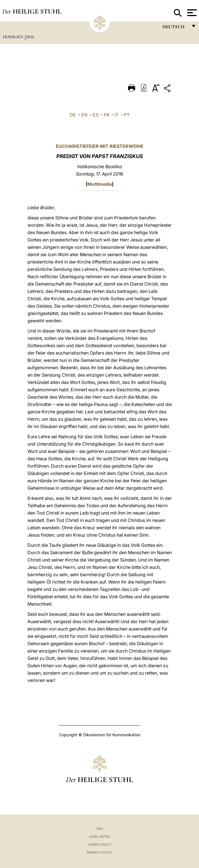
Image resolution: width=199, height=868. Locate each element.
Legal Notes (99, 837)
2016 (30, 37)
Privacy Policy (99, 852)
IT (117, 115)
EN (84, 115)
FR (107, 115)
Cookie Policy (99, 845)
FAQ (100, 829)
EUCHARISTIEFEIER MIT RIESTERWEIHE (100, 146)
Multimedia (100, 184)
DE (73, 115)
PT (127, 115)
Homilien (14, 37)
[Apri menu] (191, 13)
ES (96, 115)
